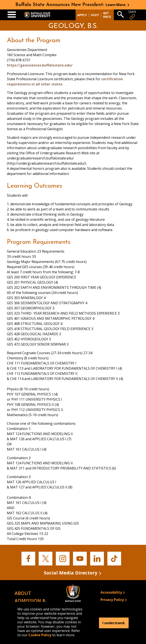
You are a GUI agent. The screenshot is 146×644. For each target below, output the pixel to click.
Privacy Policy (112, 600)
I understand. (114, 623)
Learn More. (116, 5)
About (23, 593)
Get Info (107, 15)
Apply (82, 15)
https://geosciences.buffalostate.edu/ (40, 65)
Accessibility (111, 592)
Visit (95, 15)
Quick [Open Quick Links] (132, 15)
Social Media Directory (71, 573)
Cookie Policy (40, 635)
